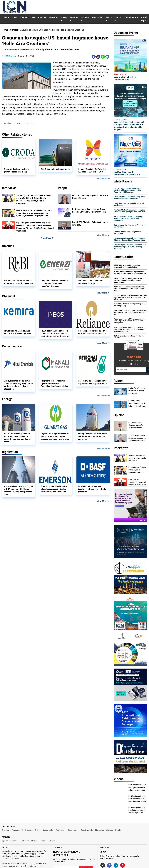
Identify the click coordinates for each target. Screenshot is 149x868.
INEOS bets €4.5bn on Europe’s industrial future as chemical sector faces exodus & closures (55, 334)
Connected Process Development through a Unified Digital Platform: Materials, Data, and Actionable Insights (130, 124)
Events (118, 19)
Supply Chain (73, 830)
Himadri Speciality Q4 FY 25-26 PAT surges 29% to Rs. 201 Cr (92, 170)
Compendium (131, 17)
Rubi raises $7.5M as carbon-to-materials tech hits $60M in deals (18, 282)
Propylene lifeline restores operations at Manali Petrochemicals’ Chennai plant (55, 384)
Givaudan (7, 123)
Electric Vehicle (87, 830)
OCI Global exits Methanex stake (55, 169)
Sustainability (49, 830)
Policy (109, 19)
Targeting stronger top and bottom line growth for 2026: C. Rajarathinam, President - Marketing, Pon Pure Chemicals (34, 199)
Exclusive (85, 19)
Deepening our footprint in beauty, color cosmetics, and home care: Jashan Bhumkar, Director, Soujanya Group (34, 213)
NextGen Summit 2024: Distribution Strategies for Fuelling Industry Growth (137, 810)
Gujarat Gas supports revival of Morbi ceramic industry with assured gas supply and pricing (55, 436)
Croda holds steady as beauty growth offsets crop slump (17, 170)
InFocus (74, 19)
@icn (103, 852)
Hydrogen (53, 17)
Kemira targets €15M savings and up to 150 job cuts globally (17, 332)
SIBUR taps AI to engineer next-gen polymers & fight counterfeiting (127, 266)
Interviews (9, 188)
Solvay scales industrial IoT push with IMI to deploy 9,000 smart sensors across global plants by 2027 (18, 490)
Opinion (5, 841)
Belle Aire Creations (22, 123)
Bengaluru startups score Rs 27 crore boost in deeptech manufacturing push (55, 283)
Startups (110, 830)
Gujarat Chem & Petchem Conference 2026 (130, 77)
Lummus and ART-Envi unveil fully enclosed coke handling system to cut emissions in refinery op (130, 297)
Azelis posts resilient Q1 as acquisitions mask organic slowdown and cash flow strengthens (129, 321)
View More (103, 179)
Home (6, 17)
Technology (61, 830)
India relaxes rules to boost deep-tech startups (90, 282)
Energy (64, 19)
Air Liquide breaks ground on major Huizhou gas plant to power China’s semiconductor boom (17, 438)
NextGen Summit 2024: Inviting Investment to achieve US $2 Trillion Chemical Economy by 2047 (137, 788)
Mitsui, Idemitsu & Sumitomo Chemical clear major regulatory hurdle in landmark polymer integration (18, 385)
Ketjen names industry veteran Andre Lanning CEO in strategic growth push (89, 210)
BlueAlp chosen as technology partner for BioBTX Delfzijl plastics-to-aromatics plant (130, 273)
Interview (25, 841)
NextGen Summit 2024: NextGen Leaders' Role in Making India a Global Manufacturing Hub (137, 799)
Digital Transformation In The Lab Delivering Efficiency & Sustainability (137, 391)
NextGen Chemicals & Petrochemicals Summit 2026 (130, 172)
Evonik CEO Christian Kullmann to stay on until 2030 (91, 224)
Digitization (98, 17)
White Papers (144, 19)
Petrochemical (39, 17)
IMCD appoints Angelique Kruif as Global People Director (90, 197)
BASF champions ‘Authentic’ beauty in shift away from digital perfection (92, 489)
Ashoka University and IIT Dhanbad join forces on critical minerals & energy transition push (128, 280)
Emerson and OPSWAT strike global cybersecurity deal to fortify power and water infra (54, 489)
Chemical (25, 17)
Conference (15, 841)
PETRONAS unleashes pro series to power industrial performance (93, 382)
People (63, 188)
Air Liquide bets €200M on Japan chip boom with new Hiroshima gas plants (93, 436)
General (14, 30)
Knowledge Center (48, 841)
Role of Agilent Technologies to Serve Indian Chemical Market (137, 403)
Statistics (35, 841)
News (15, 17)
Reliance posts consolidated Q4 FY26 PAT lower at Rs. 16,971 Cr (92, 332)
